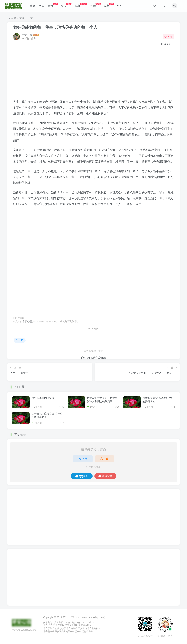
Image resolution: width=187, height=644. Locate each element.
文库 (42, 6)
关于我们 (48, 622)
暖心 (81, 5)
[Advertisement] (94, 73)
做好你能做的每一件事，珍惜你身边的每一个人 (55, 27)
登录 (83, 459)
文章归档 (59, 622)
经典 (110, 5)
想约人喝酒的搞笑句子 (44, 398)
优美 (67, 5)
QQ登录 (82, 476)
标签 (68, 622)
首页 (33, 6)
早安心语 (27, 35)
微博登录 (105, 476)
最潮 (54, 5)
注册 (105, 459)
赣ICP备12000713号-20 (84, 622)
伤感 (96, 5)
